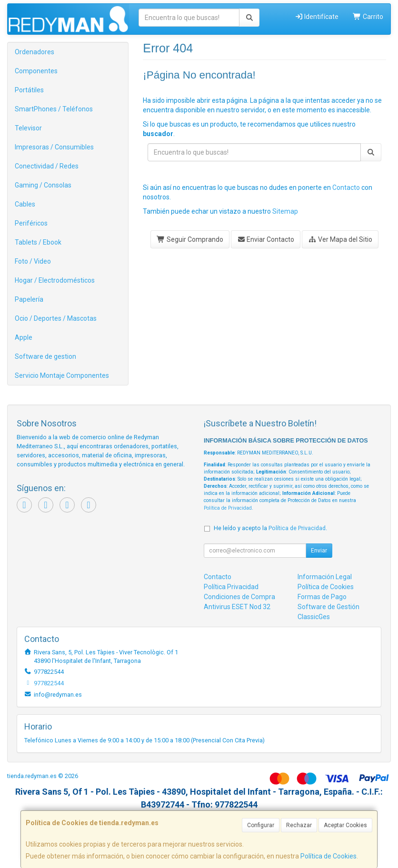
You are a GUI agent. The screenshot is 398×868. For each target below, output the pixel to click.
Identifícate (317, 17)
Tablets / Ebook (38, 242)
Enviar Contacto (266, 239)
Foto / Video (33, 261)
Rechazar (299, 825)
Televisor (28, 128)
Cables (25, 204)
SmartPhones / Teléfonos (54, 109)
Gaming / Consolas (43, 185)
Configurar (261, 825)
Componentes (36, 71)
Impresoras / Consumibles (54, 147)
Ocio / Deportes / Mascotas (56, 318)
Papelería (29, 299)
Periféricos (31, 223)
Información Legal (325, 577)
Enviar (319, 551)
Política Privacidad (231, 587)
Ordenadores (35, 52)
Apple (24, 337)
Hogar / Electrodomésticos (55, 280)
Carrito (368, 17)
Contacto (346, 187)
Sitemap (285, 211)
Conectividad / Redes (47, 166)
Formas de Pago (322, 597)
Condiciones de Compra (239, 597)
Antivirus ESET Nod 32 (237, 607)
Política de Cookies (328, 856)
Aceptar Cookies (345, 825)
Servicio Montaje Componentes (62, 375)
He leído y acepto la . (270, 528)
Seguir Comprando (190, 239)
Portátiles (29, 90)
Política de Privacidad (228, 508)
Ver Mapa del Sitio (340, 239)
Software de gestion (45, 356)
